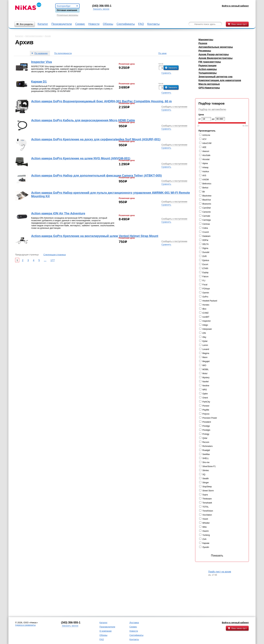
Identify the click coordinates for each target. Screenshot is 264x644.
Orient (205, 398)
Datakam (206, 236)
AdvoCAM (207, 143)
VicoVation (207, 515)
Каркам (206, 543)
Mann (205, 357)
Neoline (206, 386)
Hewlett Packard (210, 301)
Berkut (205, 188)
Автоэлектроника (34, 36)
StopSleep (207, 487)
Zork (204, 539)
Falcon (205, 277)
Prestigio (206, 430)
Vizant (205, 519)
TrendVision (208, 511)
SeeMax (206, 454)
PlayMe (206, 410)
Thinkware (207, 499)
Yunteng (206, 535)
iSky (204, 337)
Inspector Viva (42, 62)
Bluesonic (207, 204)
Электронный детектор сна (216, 77)
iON (204, 333)
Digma (205, 248)
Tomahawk (207, 503)
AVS (204, 176)
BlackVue (207, 200)
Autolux (206, 172)
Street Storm (208, 491)
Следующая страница (55, 255)
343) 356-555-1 (102, 6)
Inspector (207, 321)
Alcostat (206, 159)
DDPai (205, 240)
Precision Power (210, 418)
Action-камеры (208, 69)
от (200, 119)
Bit (204, 192)
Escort (205, 264)
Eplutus (206, 260)
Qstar (205, 438)
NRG (205, 390)
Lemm (205, 345)
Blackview (207, 196)
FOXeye (206, 289)
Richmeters (208, 446)
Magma (206, 353)
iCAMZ (205, 313)
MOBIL (205, 369)
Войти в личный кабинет (235, 623)
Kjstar (205, 341)
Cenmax (206, 224)
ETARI (205, 268)
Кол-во (161, 64)
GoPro (205, 297)
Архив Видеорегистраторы (216, 58)
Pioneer (206, 406)
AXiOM (205, 180)
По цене (162, 53)
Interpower (207, 329)
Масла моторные (209, 84)
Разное (203, 43)
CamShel (207, 208)
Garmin (206, 293)
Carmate (206, 216)
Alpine (205, 163)
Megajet (206, 361)
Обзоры (108, 24)
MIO (204, 365)
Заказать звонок (101, 9)
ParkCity (206, 402)
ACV (204, 139)
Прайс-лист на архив (220, 572)
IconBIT (206, 317)
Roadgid (206, 450)
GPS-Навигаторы (209, 88)
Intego (205, 325)
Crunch (206, 232)
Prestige (206, 426)
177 (53, 260)
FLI (204, 281)
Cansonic (207, 212)
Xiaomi (205, 531)
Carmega (207, 220)
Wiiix (204, 527)
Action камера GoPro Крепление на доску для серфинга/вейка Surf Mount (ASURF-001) (96, 139)
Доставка (134, 623)
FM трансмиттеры (210, 62)
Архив (48, 36)
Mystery (206, 378)
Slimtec (206, 470)
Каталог (43, 24)
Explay (205, 273)
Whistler (206, 523)
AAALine (206, 135)
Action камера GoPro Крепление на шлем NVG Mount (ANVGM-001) (81, 158)
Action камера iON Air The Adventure (58, 213)
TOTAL (206, 507)
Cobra (205, 228)
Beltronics (207, 184)
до (213, 119)
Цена (201, 115)
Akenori (206, 151)
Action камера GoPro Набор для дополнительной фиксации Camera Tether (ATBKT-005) (96, 176)
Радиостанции (208, 65)
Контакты (153, 24)
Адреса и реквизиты (25, 625)
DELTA (205, 244)
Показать (212, 556)
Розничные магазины (67, 15)
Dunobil (206, 252)
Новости (94, 24)
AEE (204, 147)
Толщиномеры (208, 73)
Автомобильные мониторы (216, 47)
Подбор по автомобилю (212, 109)
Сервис (80, 24)
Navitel (205, 382)
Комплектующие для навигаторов (220, 80)
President (207, 422)
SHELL (206, 458)
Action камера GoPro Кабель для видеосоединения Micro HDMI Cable (83, 120)
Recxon (206, 442)
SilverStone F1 (209, 466)
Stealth (205, 479)
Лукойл (206, 547)
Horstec (206, 305)
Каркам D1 (39, 82)
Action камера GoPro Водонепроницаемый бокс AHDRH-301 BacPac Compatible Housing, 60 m (101, 101)
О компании (106, 631)
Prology (206, 434)
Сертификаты (126, 24)
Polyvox (206, 414)
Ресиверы (205, 51)
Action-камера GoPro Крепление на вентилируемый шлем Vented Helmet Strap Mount (95, 236)
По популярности (63, 53)
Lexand (206, 349)
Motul (205, 374)
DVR (204, 256)
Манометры (206, 39)
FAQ (141, 24)
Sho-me (206, 462)
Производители (62, 24)
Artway (205, 167)
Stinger (206, 483)
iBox (204, 309)
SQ (204, 474)
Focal (205, 285)
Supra (205, 495)
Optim (205, 394)
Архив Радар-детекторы (214, 54)
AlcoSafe (206, 155)
